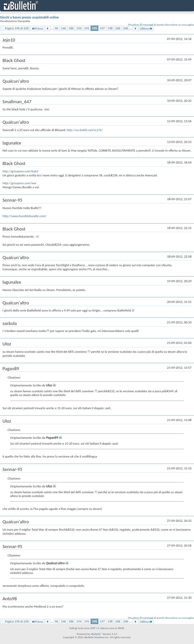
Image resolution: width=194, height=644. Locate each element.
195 (87, 28)
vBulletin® (96, 634)
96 (56, 28)
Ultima (146, 28)
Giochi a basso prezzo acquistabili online (29, 17)
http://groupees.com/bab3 (20, 171)
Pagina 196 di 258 (17, 28)
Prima (37, 28)
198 (110, 28)
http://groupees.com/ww (19, 183)
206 (118, 28)
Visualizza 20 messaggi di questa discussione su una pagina (161, 25)
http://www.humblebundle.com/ (25, 216)
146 (63, 28)
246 (126, 28)
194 (79, 28)
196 (94, 28)
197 (102, 28)
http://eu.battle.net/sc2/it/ (85, 130)
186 (71, 28)
